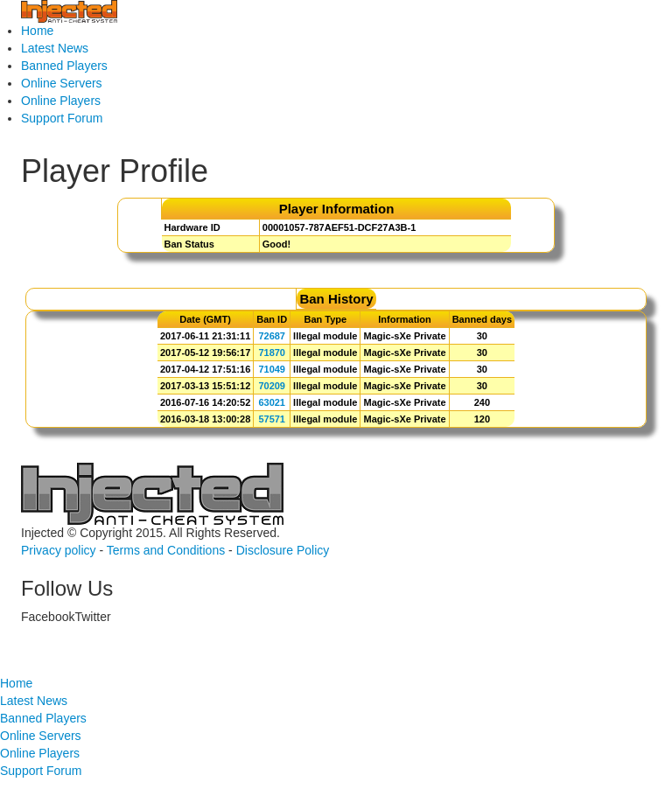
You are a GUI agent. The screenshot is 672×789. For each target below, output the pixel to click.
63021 (272, 402)
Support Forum (62, 118)
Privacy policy (59, 550)
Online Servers (62, 83)
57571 (272, 419)
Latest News (55, 48)
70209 (272, 386)
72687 (272, 336)
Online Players (61, 101)
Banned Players (64, 66)
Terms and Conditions (166, 550)
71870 (272, 353)
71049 (272, 369)
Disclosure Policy (283, 550)
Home (37, 31)
